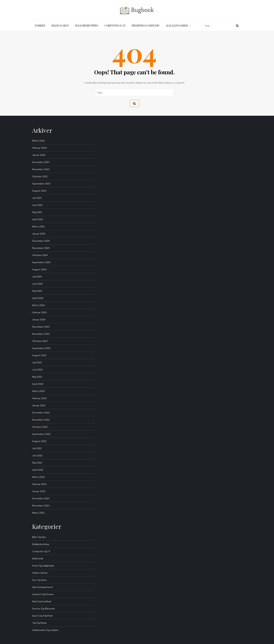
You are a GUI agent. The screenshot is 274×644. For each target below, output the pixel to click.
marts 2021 (38, 513)
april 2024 (38, 298)
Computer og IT (115, 26)
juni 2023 (37, 370)
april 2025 (38, 219)
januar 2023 (39, 405)
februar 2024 (39, 312)
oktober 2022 (40, 427)
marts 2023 (38, 391)
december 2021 (41, 498)
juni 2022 (37, 455)
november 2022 (41, 420)
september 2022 (41, 434)
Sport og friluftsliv (42, 616)
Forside (40, 26)
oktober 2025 (40, 176)
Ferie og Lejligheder (43, 566)
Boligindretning (87, 26)
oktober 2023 (40, 341)
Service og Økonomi (43, 608)
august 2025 (39, 191)
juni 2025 (37, 205)
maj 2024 (37, 291)
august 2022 (39, 441)
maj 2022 (37, 463)
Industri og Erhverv (146, 26)
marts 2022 (38, 477)
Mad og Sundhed (42, 601)
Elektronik (38, 558)
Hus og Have (39, 580)
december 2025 (41, 162)
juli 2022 (37, 448)
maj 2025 (37, 212)
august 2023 (39, 355)
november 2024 (41, 248)
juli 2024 (37, 277)
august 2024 (39, 269)
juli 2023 (37, 362)
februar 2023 (39, 398)
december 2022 (41, 412)
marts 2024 (38, 305)
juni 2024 (37, 284)
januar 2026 (39, 155)
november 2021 (41, 506)
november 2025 (41, 169)
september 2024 (41, 262)
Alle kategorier (179, 26)
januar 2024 (39, 319)
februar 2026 (39, 148)
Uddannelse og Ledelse (45, 630)
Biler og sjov (60, 26)
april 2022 (38, 470)
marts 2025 (38, 226)
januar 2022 (39, 491)
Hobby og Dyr (40, 573)
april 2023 (38, 384)
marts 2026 (38, 141)
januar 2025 (39, 234)
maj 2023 (37, 377)
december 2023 (41, 327)
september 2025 (41, 184)
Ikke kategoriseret (43, 587)
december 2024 (41, 241)
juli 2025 (37, 198)
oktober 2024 (40, 255)
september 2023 (41, 348)
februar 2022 (39, 484)
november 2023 (41, 334)
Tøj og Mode (39, 623)
